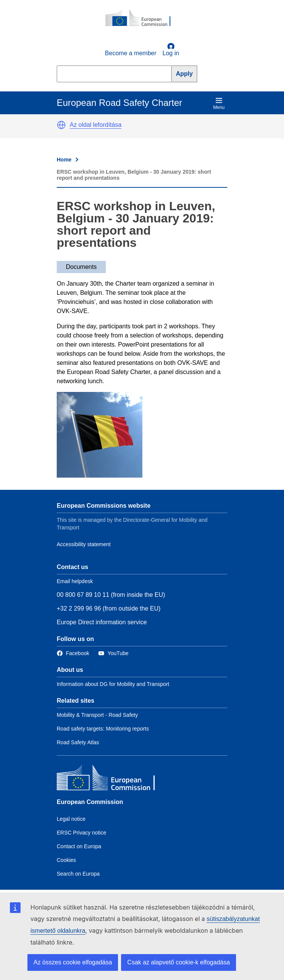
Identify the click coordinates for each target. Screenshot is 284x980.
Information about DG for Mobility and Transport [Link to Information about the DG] (113, 684)
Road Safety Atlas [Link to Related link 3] (78, 742)
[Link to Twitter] (113, 653)
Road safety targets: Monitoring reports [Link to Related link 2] (103, 729)
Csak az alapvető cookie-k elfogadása (179, 962)
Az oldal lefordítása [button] (96, 125)
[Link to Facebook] (73, 653)
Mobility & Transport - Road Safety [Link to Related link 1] (97, 715)
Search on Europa (78, 874)
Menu (219, 103)
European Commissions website (104, 506)
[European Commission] (142, 18)
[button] (61, 125)
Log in (171, 50)
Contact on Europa (79, 846)
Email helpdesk (75, 581)
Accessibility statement (84, 544)
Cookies (66, 860)
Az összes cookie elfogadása (73, 962)
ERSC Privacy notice (81, 833)
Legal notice (71, 819)
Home (64, 160)
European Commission (90, 802)
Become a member (131, 53)
